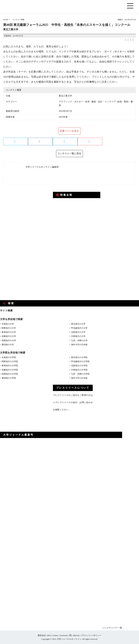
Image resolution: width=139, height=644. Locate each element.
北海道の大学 (8, 324)
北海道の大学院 (9, 357)
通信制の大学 (8, 345)
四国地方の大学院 (10, 374)
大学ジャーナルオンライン (69, 639)
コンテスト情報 (18, 20)
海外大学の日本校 (79, 345)
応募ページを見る (69, 131)
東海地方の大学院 (10, 366)
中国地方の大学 (78, 336)
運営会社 (42, 635)
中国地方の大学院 (79, 370)
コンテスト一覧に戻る (69, 153)
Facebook (64, 635)
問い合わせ (74, 635)
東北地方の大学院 (79, 357)
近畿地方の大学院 (10, 370)
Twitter (55, 635)
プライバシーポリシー (91, 635)
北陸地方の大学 (78, 332)
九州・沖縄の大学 (79, 340)
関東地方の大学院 (10, 361)
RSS (49, 635)
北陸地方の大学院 (79, 366)
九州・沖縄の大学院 (80, 374)
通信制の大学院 (9, 378)
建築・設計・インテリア (104, 102)
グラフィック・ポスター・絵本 (74, 102)
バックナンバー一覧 (112, 628)
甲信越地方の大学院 (80, 361)
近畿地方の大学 (9, 336)
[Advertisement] (24, 208)
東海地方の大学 (9, 332)
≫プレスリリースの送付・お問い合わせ (73, 402)
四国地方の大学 (9, 340)
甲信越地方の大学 (79, 328)
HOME (6, 20)
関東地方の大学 (9, 328)
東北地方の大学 (78, 324)
